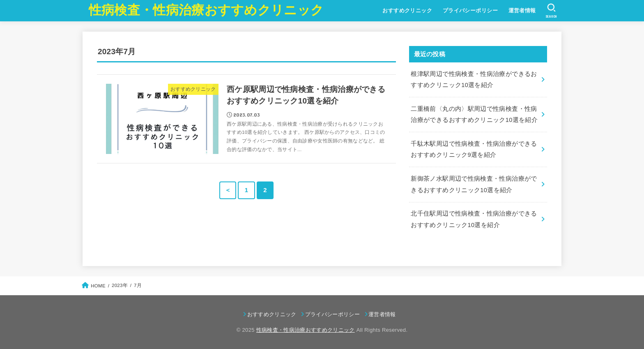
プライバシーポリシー (470, 10)
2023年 (120, 285)
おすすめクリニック (407, 10)
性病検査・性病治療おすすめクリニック (206, 10)
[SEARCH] (551, 11)
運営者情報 (522, 10)
